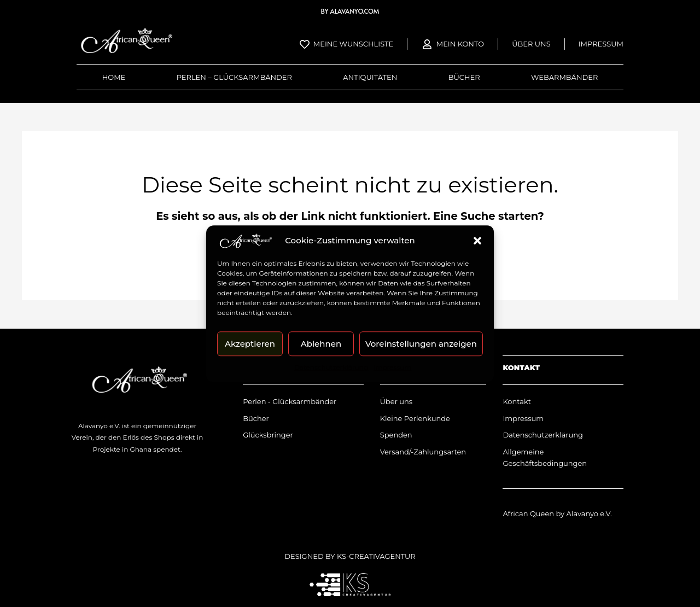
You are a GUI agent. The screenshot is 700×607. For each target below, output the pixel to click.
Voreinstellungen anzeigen (421, 344)
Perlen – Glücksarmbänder (234, 77)
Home (114, 77)
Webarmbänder (564, 77)
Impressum (392, 367)
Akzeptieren (250, 344)
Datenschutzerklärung (331, 367)
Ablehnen (321, 344)
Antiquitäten (370, 77)
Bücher (464, 77)
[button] (477, 241)
